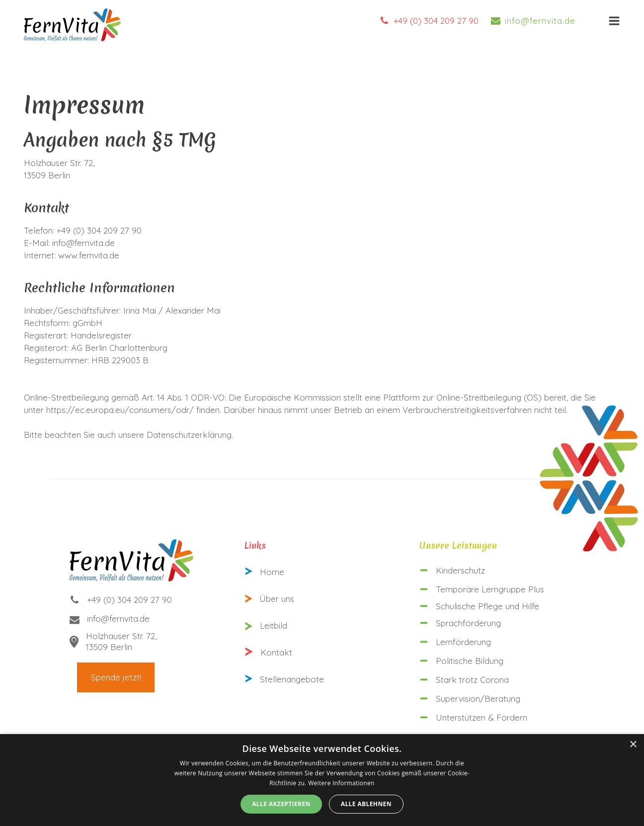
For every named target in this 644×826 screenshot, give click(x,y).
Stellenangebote (292, 679)
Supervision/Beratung (478, 699)
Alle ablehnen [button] (366, 804)
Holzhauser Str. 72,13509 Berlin (121, 641)
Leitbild (274, 625)
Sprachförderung (468, 623)
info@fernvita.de (540, 21)
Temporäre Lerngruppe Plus (490, 589)
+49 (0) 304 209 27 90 (436, 21)
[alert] (322, 780)
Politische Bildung (470, 661)
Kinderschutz (460, 570)
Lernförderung (463, 642)
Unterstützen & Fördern (482, 717)
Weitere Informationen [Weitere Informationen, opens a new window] (341, 783)
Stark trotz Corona (472, 680)
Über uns (277, 599)
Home (272, 572)
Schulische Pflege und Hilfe (487, 606)
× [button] (633, 745)
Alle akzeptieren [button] (281, 804)
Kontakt (276, 652)
